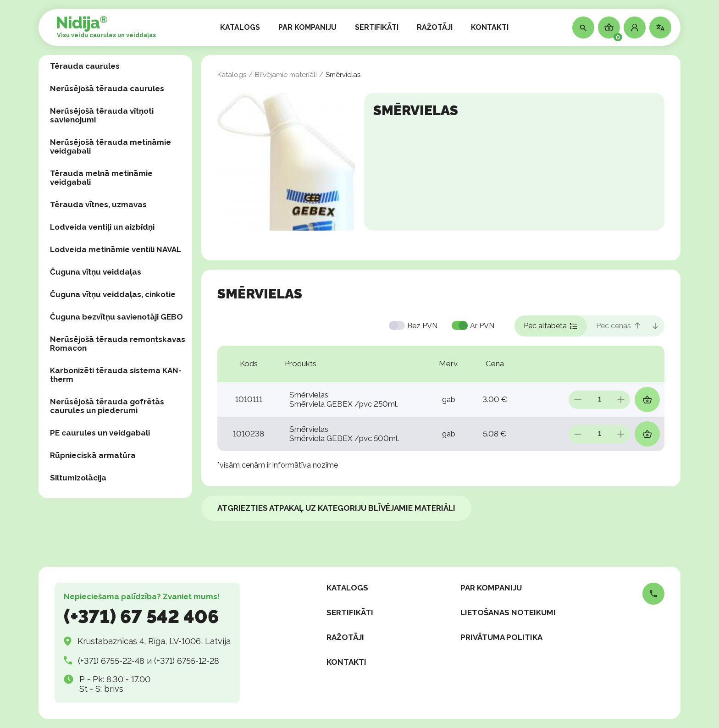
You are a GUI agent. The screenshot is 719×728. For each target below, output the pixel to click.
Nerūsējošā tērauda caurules (107, 88)
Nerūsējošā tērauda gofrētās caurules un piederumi (107, 406)
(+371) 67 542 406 (141, 616)
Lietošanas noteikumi (508, 612)
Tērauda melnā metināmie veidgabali (101, 178)
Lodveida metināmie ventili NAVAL (116, 249)
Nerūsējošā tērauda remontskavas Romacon (118, 344)
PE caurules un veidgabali (100, 433)
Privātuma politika (501, 637)
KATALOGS (240, 27)
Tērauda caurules (85, 66)
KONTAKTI (490, 27)
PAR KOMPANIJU (307, 27)
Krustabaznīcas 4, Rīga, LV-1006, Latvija (154, 641)
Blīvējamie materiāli (286, 75)
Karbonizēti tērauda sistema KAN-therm (116, 375)
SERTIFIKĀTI (377, 27)
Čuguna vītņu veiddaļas (96, 272)
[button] (635, 28)
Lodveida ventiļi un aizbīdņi (102, 227)
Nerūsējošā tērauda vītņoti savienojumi (102, 115)
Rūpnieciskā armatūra (93, 455)
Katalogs (232, 75)
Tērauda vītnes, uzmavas (98, 204)
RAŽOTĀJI (435, 27)
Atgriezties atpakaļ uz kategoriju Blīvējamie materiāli (336, 508)
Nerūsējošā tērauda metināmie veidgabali (111, 146)
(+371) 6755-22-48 (111, 661)
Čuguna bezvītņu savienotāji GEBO (116, 317)
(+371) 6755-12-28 (187, 661)
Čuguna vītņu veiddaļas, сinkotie (113, 294)
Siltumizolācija (78, 478)
